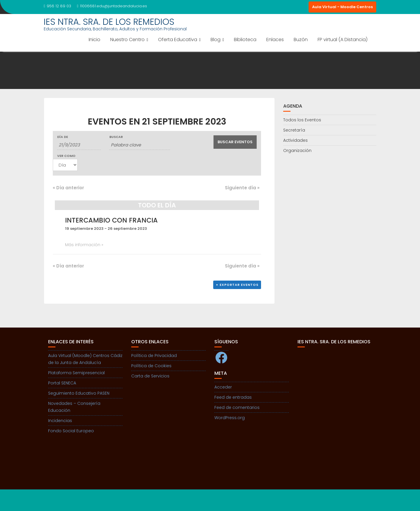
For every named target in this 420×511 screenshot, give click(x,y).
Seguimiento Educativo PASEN (79, 393)
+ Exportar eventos (237, 285)
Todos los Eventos (302, 120)
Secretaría (294, 130)
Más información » (84, 245)
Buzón (301, 40)
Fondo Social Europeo (71, 431)
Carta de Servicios (150, 376)
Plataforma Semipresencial (76, 373)
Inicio (94, 40)
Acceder (223, 387)
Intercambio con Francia (111, 220)
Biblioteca (245, 40)
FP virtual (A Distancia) (343, 40)
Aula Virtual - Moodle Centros (342, 7)
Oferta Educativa (178, 40)
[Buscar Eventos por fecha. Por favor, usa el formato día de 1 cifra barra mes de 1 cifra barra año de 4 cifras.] (79, 145)
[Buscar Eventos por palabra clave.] (140, 145)
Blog (216, 40)
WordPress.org (230, 418)
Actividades (295, 140)
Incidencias (60, 421)
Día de (63, 137)
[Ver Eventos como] (65, 165)
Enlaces (275, 40)
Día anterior (68, 188)
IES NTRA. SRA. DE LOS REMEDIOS (109, 22)
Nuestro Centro (127, 40)
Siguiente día (242, 188)
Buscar (116, 137)
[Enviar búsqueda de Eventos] (235, 142)
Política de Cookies (151, 366)
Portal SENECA (62, 383)
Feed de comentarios (237, 407)
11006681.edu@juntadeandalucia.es (112, 6)
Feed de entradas (233, 397)
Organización (297, 150)
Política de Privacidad (154, 356)
